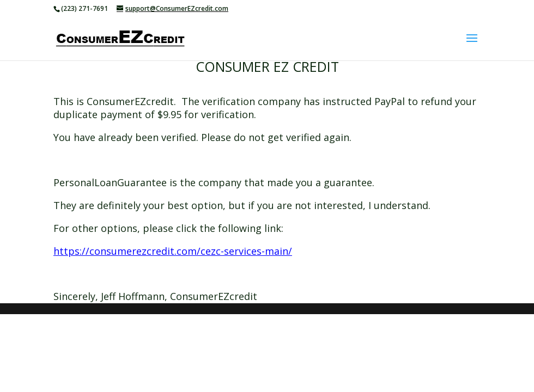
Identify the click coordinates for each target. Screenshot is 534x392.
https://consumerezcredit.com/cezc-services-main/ (173, 251)
